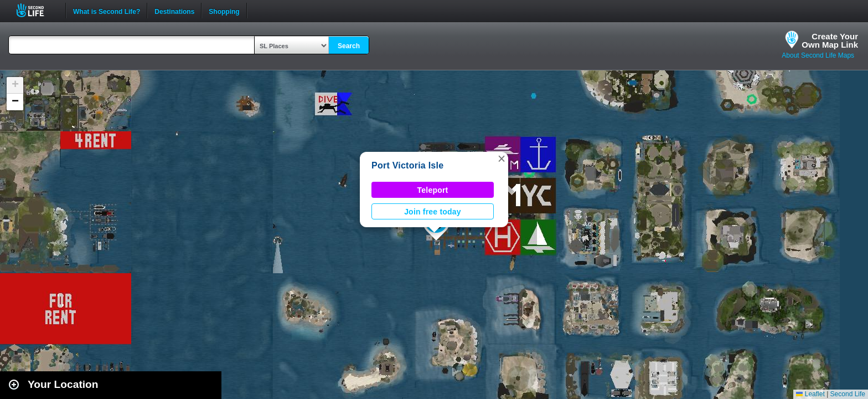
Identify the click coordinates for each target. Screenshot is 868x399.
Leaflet (810, 394)
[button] (502, 158)
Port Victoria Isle (407, 165)
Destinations (174, 11)
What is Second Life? (107, 11)
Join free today (433, 212)
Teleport (433, 190)
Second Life (36, 10)
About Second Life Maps (818, 55)
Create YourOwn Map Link (830, 40)
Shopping (224, 11)
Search (349, 46)
